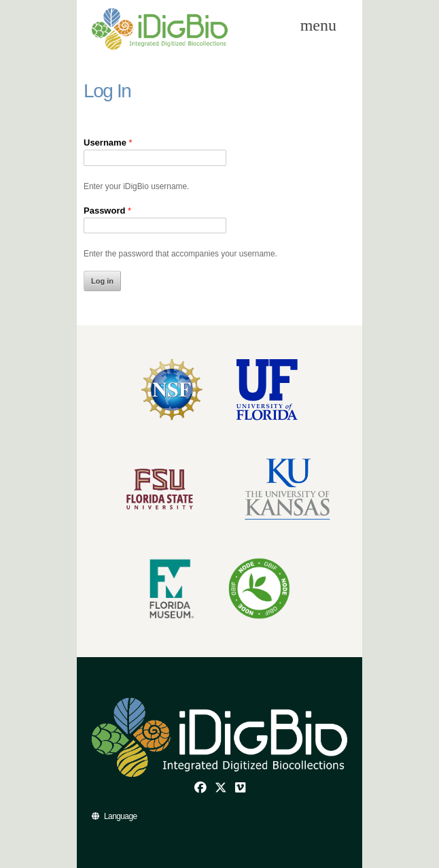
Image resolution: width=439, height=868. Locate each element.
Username (108, 143)
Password (107, 211)
